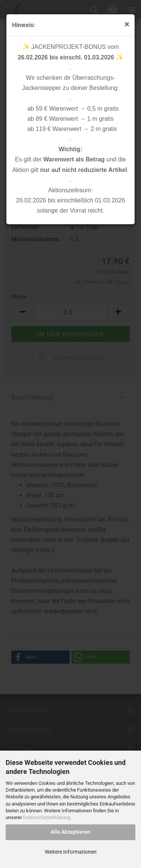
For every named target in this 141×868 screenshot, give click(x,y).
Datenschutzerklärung (46, 817)
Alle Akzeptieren (70, 832)
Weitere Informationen (71, 852)
